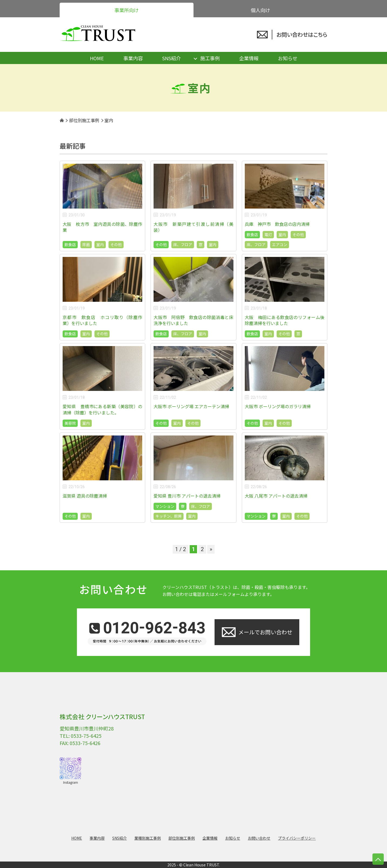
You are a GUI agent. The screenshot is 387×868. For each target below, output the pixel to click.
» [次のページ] (211, 549)
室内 (100, 244)
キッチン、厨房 (169, 516)
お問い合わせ (259, 838)
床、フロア (183, 244)
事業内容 (133, 58)
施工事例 (210, 58)
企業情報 (249, 58)
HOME (97, 58)
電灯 (268, 234)
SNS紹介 (172, 58)
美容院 (70, 423)
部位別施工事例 (182, 838)
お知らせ (288, 58)
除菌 (86, 244)
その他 (116, 244)
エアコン (280, 244)
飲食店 (70, 244)
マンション (165, 506)
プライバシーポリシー (297, 838)
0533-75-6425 (86, 736)
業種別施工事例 (148, 838)
